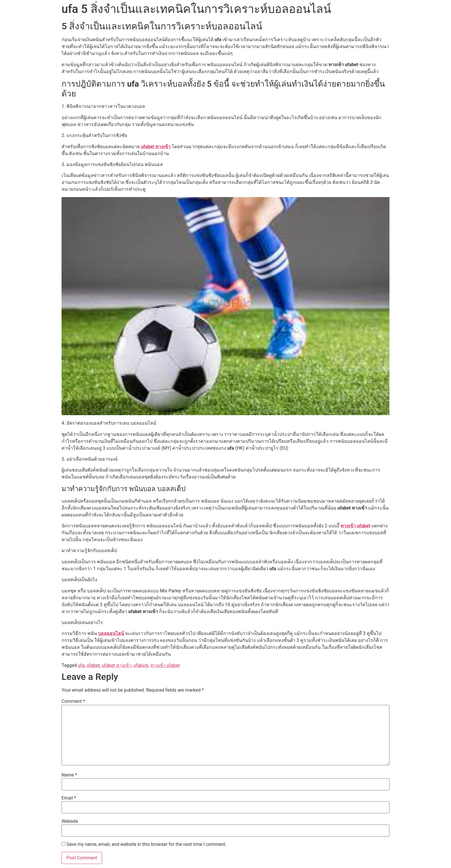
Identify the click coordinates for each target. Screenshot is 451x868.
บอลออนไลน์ (111, 633)
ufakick (141, 665)
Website (70, 821)
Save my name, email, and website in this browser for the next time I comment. (147, 844)
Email (69, 798)
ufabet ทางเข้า (156, 147)
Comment (73, 701)
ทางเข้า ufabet (355, 526)
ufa (81, 665)
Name (69, 775)
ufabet (93, 665)
